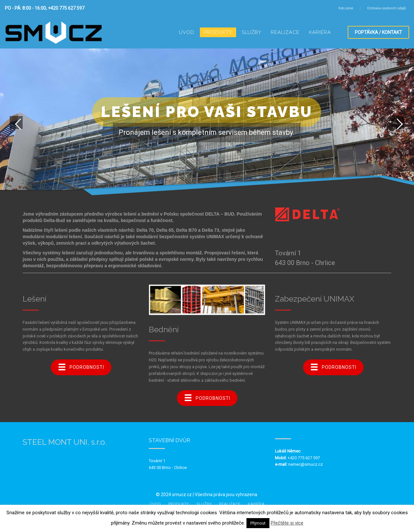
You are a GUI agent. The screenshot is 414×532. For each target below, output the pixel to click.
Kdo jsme (346, 8)
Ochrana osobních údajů (387, 8)
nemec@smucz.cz (305, 464)
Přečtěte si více (287, 523)
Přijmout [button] (258, 523)
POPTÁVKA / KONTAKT (378, 32)
